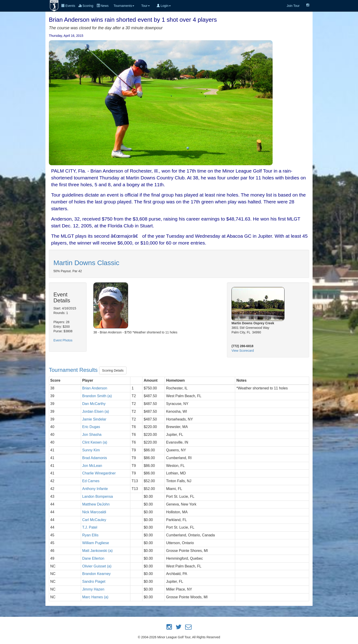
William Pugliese (96, 543)
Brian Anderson (95, 388)
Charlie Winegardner (99, 473)
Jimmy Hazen (93, 589)
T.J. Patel (90, 527)
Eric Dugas (91, 427)
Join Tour (293, 6)
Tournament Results (74, 370)
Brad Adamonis (95, 458)
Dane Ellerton (93, 558)
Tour (145, 6)
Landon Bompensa (97, 496)
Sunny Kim (91, 450)
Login (164, 6)
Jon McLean (92, 466)
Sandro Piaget (94, 581)
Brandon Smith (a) (97, 396)
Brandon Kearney (96, 574)
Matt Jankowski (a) (97, 551)
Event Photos (63, 340)
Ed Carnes (91, 481)
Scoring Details (113, 370)
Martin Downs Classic (86, 263)
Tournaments (124, 6)
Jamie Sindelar (94, 419)
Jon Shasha (92, 435)
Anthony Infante (95, 489)
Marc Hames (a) (95, 597)
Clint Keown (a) (95, 442)
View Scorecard (243, 351)
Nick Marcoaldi (94, 512)
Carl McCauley (94, 520)
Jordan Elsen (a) (96, 411)
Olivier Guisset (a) (97, 566)
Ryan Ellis (90, 535)
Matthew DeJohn (96, 504)
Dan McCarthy (94, 404)
